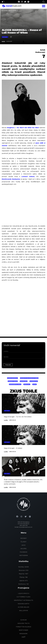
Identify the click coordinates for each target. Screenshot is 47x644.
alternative (34, 381)
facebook (24, 552)
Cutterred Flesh (23, 597)
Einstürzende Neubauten (11, 179)
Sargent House (13, 381)
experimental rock (15, 384)
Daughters (11, 128)
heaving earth (23, 604)
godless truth (24, 623)
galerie (23, 549)
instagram (24, 555)
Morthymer (23, 630)
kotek (3, 41)
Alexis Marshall (12, 378)
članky (24, 542)
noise (35, 384)
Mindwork (23, 634)
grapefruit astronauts (23, 600)
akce (23, 545)
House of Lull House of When (29, 378)
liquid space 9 (24, 593)
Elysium (24, 620)
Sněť (24, 637)
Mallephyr (24, 611)
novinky (24, 538)
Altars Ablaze (24, 607)
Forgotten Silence (24, 627)
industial (27, 384)
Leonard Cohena (28, 176)
